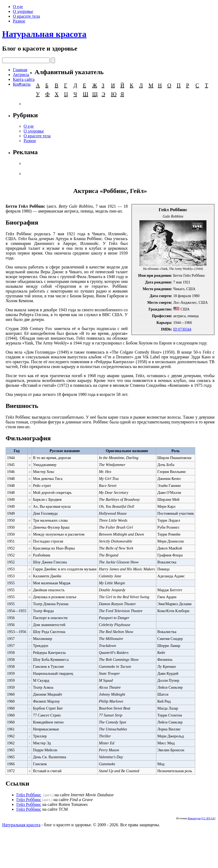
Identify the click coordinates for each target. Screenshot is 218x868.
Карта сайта (24, 79)
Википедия (194, 818)
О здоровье (23, 11)
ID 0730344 (182, 329)
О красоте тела (26, 16)
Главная (20, 70)
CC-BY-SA (208, 818)
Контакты (22, 84)
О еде (18, 7)
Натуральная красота (44, 34)
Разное (19, 21)
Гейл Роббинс (29, 795)
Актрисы (21, 75)
